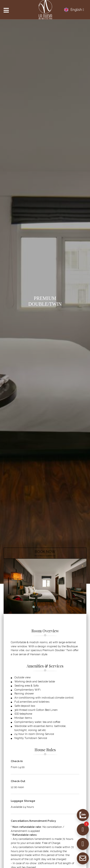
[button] (34, 607)
